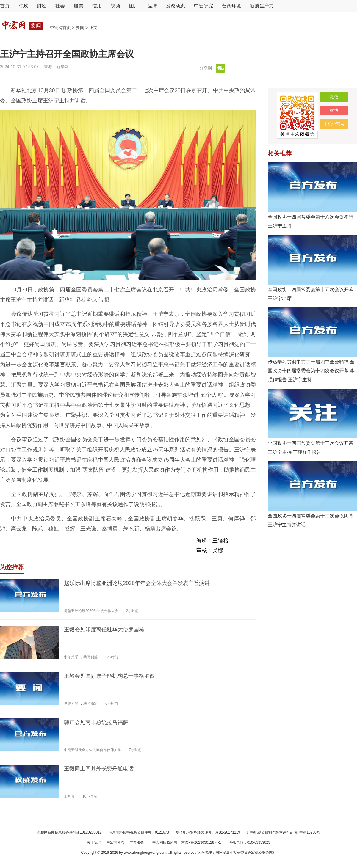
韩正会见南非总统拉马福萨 (96, 722)
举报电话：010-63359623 (250, 842)
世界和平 (71, 704)
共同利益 (90, 657)
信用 (97, 6)
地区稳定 (90, 704)
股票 (79, 6)
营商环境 (231, 6)
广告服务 (137, 842)
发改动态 (176, 6)
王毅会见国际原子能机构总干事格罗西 (109, 676)
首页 (5, 6)
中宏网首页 (61, 28)
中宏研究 (203, 6)
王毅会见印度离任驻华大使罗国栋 (104, 630)
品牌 (152, 6)
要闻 (81, 28)
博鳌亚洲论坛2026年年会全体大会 (91, 611)
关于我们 (94, 842)
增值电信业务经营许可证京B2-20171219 (208, 832)
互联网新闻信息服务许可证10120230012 (70, 832)
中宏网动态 (116, 842)
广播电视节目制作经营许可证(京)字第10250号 (283, 832)
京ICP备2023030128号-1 (201, 842)
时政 (23, 6)
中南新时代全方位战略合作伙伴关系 (93, 750)
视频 (115, 6)
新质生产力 (262, 6)
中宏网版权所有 (165, 842)
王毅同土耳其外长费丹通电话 (99, 769)
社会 (60, 6)
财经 (42, 6)
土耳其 (69, 796)
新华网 (62, 67)
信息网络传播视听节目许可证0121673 (139, 832)
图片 (134, 6)
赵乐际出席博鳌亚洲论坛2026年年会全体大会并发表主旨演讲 (137, 583)
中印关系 (71, 657)
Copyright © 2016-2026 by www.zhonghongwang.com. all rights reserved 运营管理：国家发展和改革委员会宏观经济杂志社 (178, 853)
